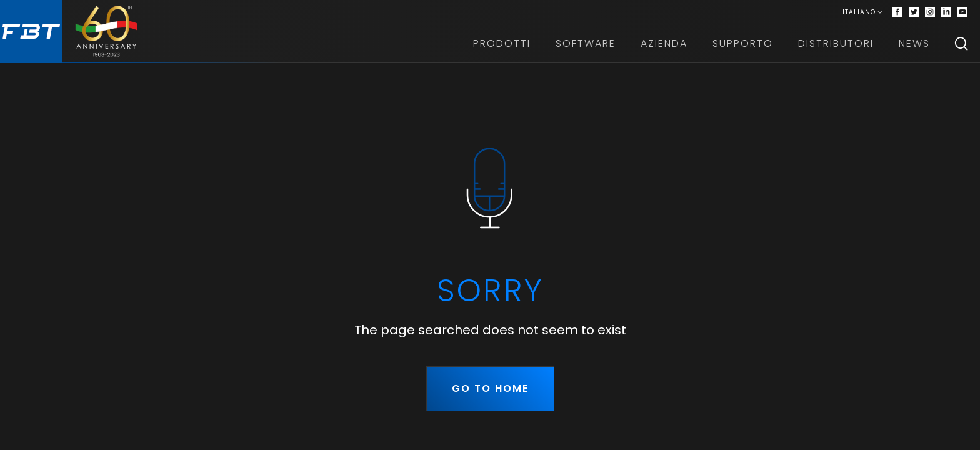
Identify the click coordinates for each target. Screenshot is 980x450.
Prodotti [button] (502, 43)
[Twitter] (914, 12)
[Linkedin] (946, 12)
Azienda (664, 43)
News (914, 43)
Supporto (743, 43)
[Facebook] (897, 12)
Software (586, 43)
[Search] (961, 44)
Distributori (836, 43)
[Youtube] (962, 12)
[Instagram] (930, 12)
